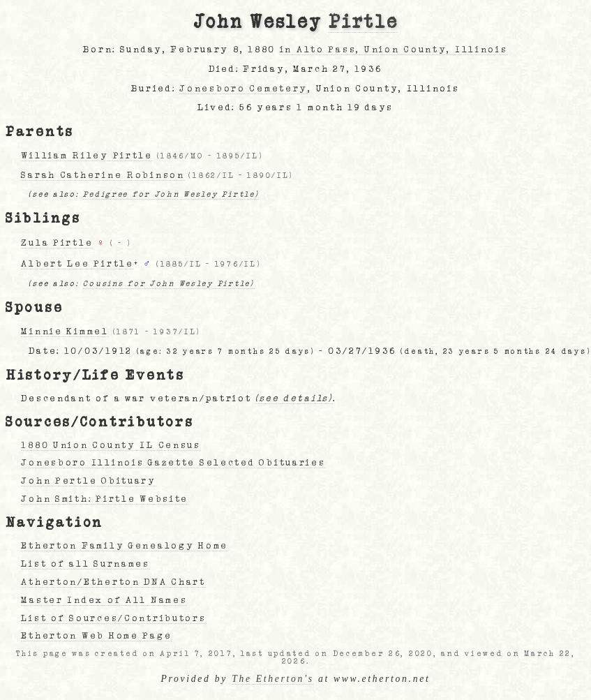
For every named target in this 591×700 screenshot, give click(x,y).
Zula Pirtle (57, 243)
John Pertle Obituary (88, 481)
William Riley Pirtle (87, 156)
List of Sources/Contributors (113, 618)
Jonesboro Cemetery (244, 89)
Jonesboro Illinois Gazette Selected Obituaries (173, 463)
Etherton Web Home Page (96, 636)
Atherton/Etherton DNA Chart (113, 582)
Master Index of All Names (104, 600)
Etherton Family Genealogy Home (125, 546)
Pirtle (363, 22)
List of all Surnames (85, 564)
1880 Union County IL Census (111, 445)
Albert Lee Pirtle (77, 264)
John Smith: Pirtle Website (105, 499)
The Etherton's (273, 679)
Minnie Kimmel (65, 332)
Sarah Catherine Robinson (103, 175)
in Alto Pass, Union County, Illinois (394, 50)
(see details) (294, 399)
